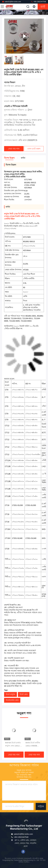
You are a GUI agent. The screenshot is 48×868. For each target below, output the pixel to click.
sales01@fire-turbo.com (12, 2)
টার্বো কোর (24, 694)
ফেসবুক (23, 852)
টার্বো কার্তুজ (10, 694)
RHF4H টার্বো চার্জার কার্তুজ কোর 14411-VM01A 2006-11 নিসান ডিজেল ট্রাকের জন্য (13, 744)
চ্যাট (43, 7)
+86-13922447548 (38, 2)
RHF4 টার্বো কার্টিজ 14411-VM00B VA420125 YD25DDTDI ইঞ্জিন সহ (34, 744)
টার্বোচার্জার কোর (12, 700)
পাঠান (41, 806)
